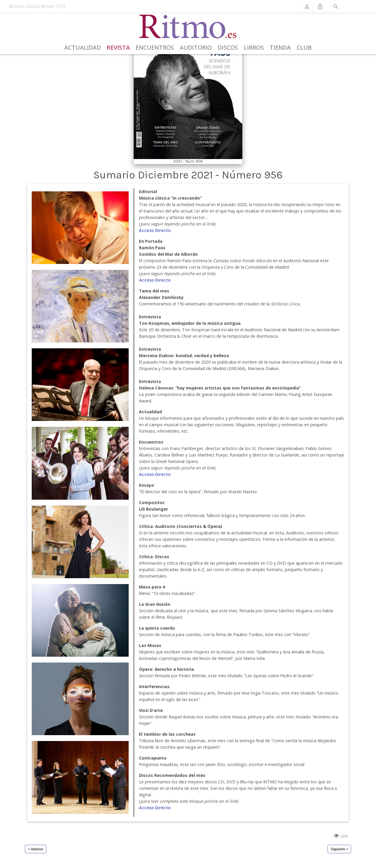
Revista (118, 47)
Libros (254, 47)
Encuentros (155, 47)
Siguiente (338, 849)
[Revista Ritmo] (188, 27)
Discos (228, 47)
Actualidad (83, 47)
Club (304, 47)
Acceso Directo (155, 230)
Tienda (280, 47)
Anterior (37, 849)
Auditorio (196, 47)
